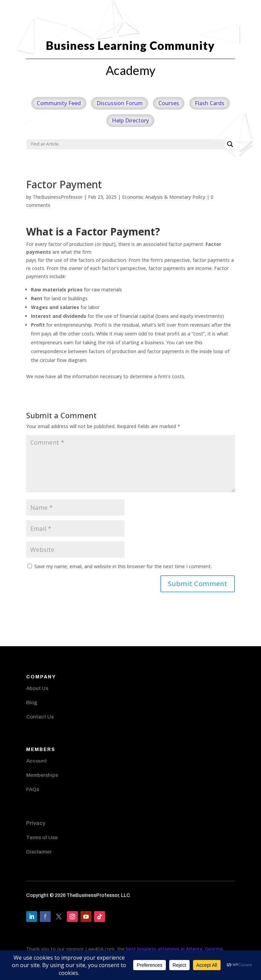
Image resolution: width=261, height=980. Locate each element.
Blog (32, 703)
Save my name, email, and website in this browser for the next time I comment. (123, 566)
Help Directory (130, 120)
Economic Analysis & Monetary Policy (164, 197)
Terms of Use (42, 838)
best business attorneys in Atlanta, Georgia (174, 949)
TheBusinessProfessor (58, 197)
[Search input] (127, 144)
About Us (37, 688)
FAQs (33, 789)
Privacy (36, 823)
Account (37, 761)
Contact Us (40, 717)
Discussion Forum (120, 103)
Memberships (42, 775)
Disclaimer (39, 852)
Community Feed (59, 103)
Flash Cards (210, 103)
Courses (169, 103)
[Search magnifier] (230, 144)
